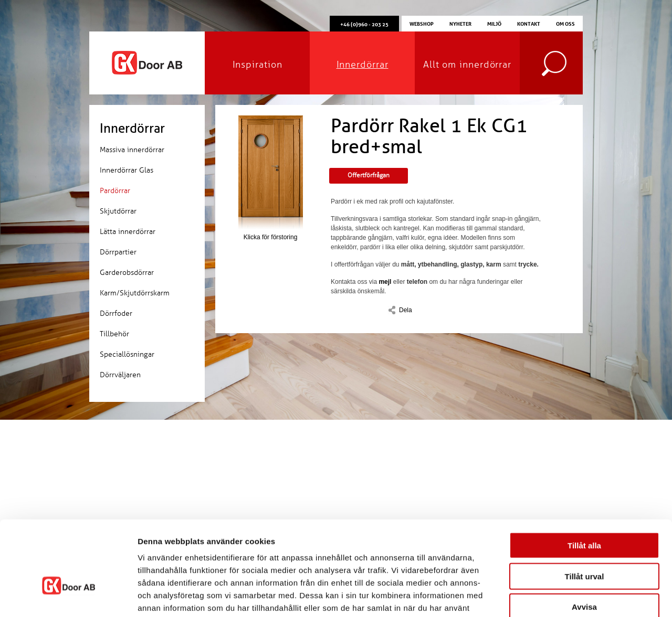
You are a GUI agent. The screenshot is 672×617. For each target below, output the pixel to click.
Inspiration (258, 65)
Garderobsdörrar (127, 273)
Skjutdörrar (118, 211)
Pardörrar (115, 191)
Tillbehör (114, 334)
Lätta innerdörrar (128, 232)
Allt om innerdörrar (467, 65)
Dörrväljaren (120, 375)
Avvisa (584, 540)
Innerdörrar (363, 65)
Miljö (494, 23)
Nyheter (460, 23)
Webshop (422, 23)
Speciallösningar (127, 354)
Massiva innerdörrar (132, 150)
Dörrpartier (118, 252)
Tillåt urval (585, 510)
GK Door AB (147, 63)
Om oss (565, 23)
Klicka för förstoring (270, 178)
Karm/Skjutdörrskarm (135, 293)
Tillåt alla (584, 479)
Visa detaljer (570, 596)
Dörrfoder (116, 313)
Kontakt (529, 23)
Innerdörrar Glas (127, 170)
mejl (385, 282)
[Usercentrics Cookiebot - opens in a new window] (68, 597)
